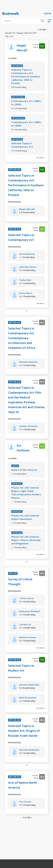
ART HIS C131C (18, 118)
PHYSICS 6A (17, 512)
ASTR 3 (15, 466)
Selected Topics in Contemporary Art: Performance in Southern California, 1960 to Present (26, 77)
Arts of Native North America (23, 785)
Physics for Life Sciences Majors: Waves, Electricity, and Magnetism (26, 540)
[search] (21, 21)
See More (41, 158)
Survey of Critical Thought (20, 582)
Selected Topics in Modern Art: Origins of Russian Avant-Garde (24, 731)
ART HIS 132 (17, 66)
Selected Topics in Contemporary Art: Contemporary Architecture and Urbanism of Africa (22, 338)
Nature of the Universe (24, 470)
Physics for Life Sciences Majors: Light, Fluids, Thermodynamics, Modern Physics (26, 493)
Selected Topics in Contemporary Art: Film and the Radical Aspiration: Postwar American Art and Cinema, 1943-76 (26, 400)
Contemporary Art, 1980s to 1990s (26, 103)
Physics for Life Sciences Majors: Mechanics (25, 517)
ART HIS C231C (18, 97)
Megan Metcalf (22, 48)
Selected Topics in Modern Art (21, 668)
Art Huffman (23, 448)
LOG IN (47, 14)
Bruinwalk (11, 14)
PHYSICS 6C (17, 484)
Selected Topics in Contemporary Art (22, 145)
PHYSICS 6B (17, 533)
